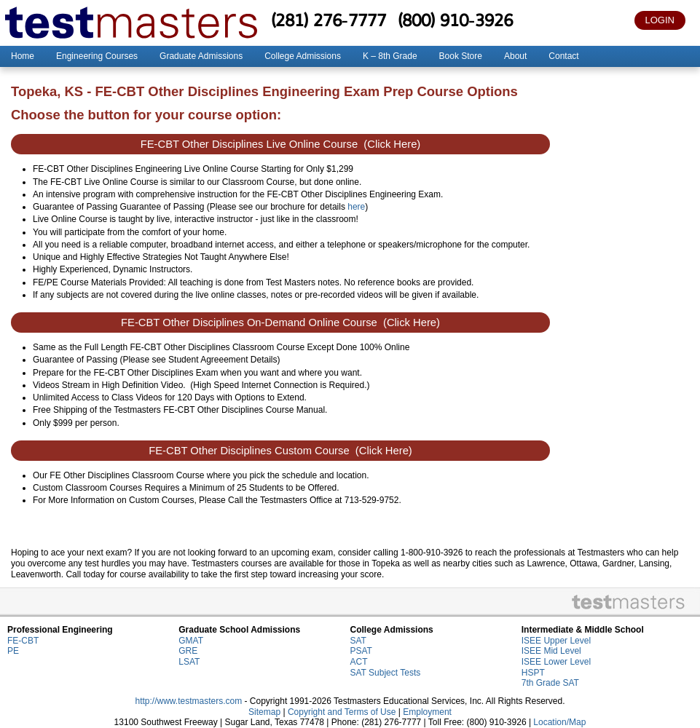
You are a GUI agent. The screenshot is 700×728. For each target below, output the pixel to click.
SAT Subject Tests (386, 673)
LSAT (189, 662)
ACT (359, 662)
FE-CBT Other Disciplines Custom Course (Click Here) (280, 451)
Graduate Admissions (201, 56)
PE (13, 651)
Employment (427, 712)
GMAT (191, 641)
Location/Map (559, 722)
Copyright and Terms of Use (342, 712)
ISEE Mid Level (551, 651)
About (515, 56)
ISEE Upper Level (556, 641)
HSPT (533, 673)
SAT (358, 641)
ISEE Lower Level (556, 662)
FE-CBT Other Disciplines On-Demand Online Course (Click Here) (280, 323)
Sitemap (264, 712)
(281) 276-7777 (329, 20)
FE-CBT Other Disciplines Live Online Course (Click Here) (281, 144)
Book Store (461, 56)
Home (23, 56)
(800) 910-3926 (455, 20)
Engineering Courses (97, 56)
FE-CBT (23, 641)
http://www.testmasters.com (188, 701)
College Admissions (303, 56)
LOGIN (660, 20)
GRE (188, 651)
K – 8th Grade (390, 56)
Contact (563, 56)
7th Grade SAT (550, 683)
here (356, 207)
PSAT (361, 651)
